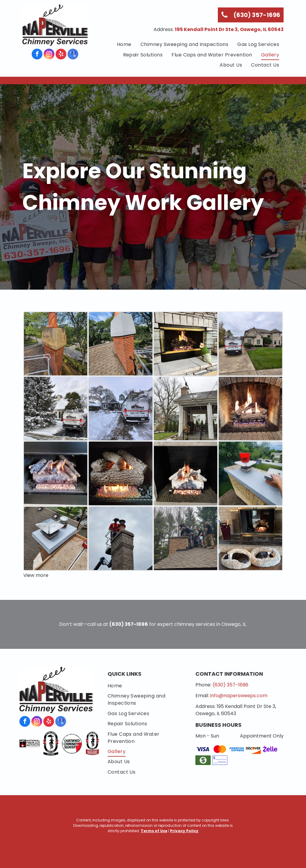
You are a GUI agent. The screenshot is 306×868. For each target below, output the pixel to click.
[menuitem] (124, 44)
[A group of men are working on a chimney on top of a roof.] (186, 538)
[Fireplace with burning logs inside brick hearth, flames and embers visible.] (250, 408)
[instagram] (49, 55)
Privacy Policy (184, 831)
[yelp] (61, 55)
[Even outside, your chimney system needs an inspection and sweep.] (186, 408)
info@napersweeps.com (239, 696)
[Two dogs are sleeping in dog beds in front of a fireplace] (250, 538)
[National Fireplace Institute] (30, 743)
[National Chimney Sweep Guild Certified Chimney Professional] (93, 743)
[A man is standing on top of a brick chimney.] (120, 538)
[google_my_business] (73, 55)
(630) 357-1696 (230, 685)
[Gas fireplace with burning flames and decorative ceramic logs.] (120, 473)
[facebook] (37, 55)
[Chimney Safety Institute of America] (72, 743)
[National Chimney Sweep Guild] (51, 743)
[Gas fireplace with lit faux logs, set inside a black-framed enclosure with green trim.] (56, 473)
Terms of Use (154, 831)
